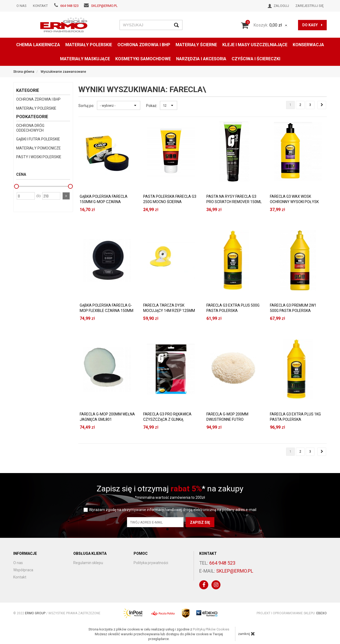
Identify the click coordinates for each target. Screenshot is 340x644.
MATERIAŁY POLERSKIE (89, 45)
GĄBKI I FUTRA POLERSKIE (38, 139)
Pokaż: (152, 106)
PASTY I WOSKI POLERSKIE (39, 157)
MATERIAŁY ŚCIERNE (196, 45)
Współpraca (23, 570)
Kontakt (40, 6)
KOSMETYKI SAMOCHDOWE (143, 59)
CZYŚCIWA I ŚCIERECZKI (256, 59)
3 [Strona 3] (310, 105)
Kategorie (28, 90)
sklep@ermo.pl (104, 6)
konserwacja (308, 45)
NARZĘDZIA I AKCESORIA (201, 59)
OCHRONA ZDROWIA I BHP (144, 45)
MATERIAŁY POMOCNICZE (39, 148)
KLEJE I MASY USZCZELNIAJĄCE (255, 45)
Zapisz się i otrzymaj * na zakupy (170, 489)
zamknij (246, 634)
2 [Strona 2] (300, 105)
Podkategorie (32, 117)
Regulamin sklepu (88, 563)
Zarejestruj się (309, 6)
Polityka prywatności (151, 563)
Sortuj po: (86, 106)
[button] (66, 196)
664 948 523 (69, 6)
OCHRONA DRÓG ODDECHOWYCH (30, 128)
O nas (22, 6)
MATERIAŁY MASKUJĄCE (85, 59)
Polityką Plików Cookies (211, 629)
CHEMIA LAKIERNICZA (38, 45)
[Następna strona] (322, 105)
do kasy (312, 25)
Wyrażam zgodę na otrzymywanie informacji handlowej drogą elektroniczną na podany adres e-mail (173, 510)
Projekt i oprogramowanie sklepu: (292, 613)
